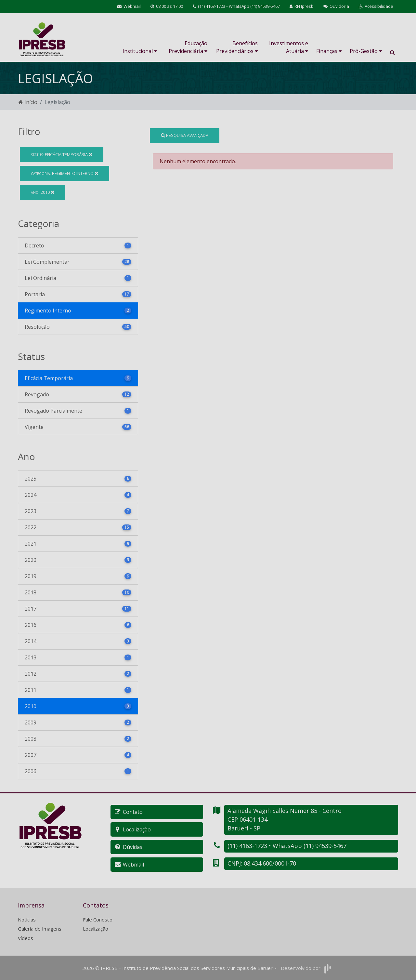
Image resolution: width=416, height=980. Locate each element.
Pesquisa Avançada (185, 135)
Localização (96, 929)
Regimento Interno (65, 173)
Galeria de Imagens (40, 929)
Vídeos (26, 938)
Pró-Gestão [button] (366, 51)
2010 (43, 192)
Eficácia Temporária (62, 154)
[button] (376, 7)
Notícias (27, 920)
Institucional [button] (140, 51)
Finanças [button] (329, 51)
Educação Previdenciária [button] (188, 47)
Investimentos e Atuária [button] (289, 47)
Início (28, 102)
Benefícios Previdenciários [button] (237, 47)
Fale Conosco (98, 920)
